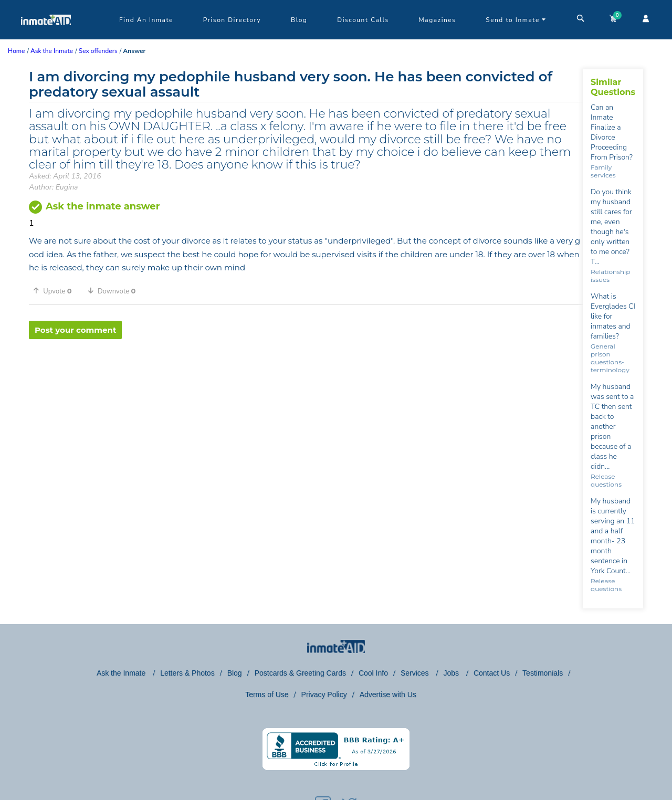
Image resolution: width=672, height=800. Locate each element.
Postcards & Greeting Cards (300, 673)
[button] (56, 291)
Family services (603, 171)
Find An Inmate (146, 20)
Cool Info (373, 673)
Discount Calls (363, 20)
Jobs (452, 673)
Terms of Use (267, 694)
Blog (299, 20)
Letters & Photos (187, 673)
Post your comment (75, 330)
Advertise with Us (388, 694)
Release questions (606, 480)
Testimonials (543, 673)
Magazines (438, 20)
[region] (306, 373)
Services (416, 673)
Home (16, 51)
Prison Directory (232, 20)
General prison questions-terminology (610, 358)
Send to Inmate (516, 20)
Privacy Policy (324, 694)
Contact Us (492, 673)
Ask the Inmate (122, 673)
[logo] (46, 37)
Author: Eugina (54, 187)
